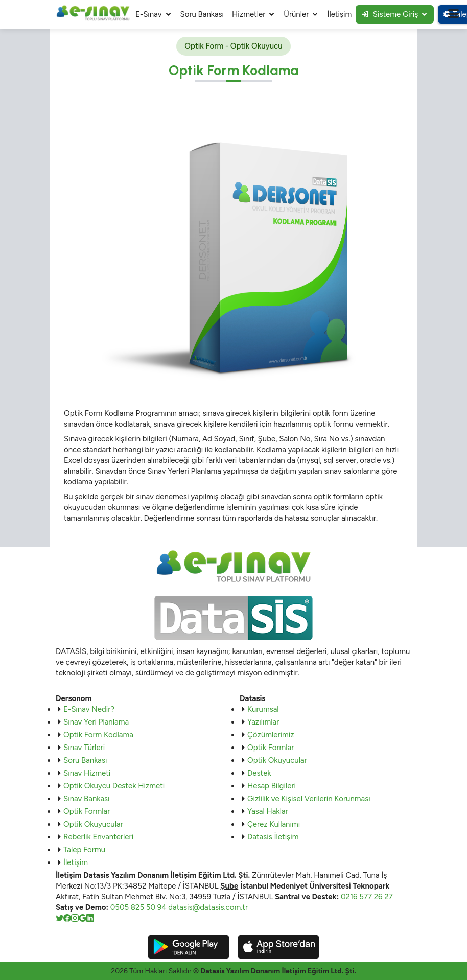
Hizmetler (249, 14)
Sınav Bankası (87, 799)
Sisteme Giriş (390, 14)
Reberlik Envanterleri (98, 837)
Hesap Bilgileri (272, 786)
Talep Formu (84, 850)
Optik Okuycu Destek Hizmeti (114, 786)
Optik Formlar (87, 811)
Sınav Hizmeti (87, 773)
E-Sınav (149, 14)
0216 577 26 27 (367, 897)
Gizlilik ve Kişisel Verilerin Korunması (309, 799)
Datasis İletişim (273, 837)
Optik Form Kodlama (98, 735)
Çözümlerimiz (271, 735)
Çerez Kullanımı (274, 824)
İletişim (339, 14)
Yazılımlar (263, 722)
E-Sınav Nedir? (89, 709)
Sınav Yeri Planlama (96, 722)
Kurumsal (263, 709)
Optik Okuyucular (93, 824)
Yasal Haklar (268, 811)
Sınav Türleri (84, 748)
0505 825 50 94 (138, 907)
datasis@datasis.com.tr (208, 907)
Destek (259, 773)
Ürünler (296, 14)
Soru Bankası (202, 14)
